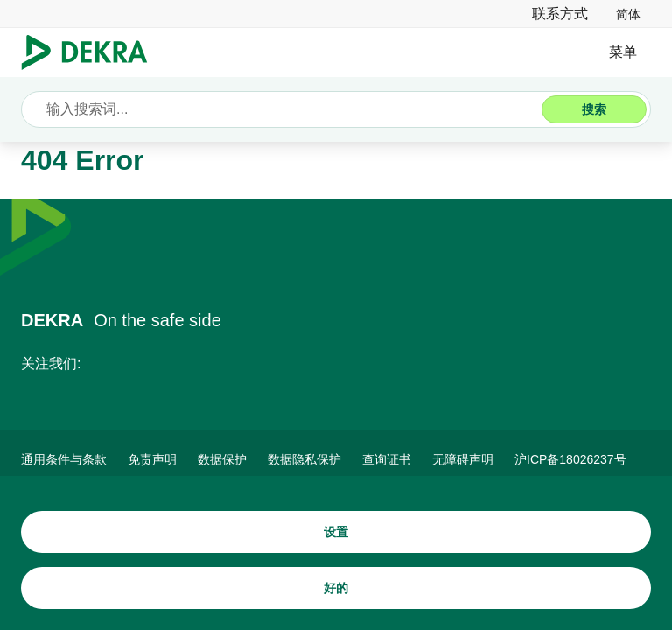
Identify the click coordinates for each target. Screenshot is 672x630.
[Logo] (91, 52)
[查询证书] (387, 459)
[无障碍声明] (463, 459)
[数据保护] (222, 459)
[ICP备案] (570, 459)
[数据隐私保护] (304, 459)
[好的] (336, 588)
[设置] (336, 532)
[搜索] (594, 109)
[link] (628, 14)
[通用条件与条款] (64, 459)
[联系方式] (560, 14)
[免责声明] (152, 459)
